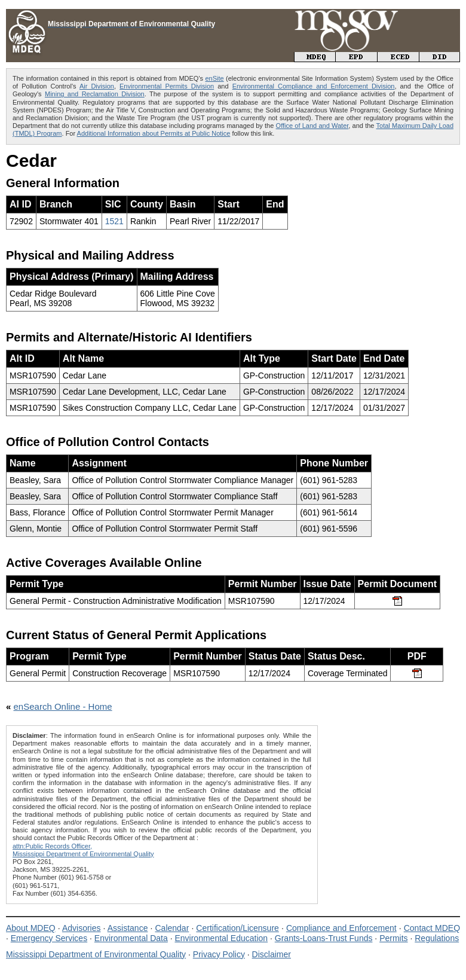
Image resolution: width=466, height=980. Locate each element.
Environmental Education (221, 938)
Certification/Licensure (237, 928)
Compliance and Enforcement (341, 928)
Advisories (82, 928)
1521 (114, 221)
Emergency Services (49, 938)
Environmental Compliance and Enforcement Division (314, 86)
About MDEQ (31, 928)
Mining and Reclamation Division (95, 94)
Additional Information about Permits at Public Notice (154, 133)
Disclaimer (272, 954)
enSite (214, 78)
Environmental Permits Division (167, 86)
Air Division (97, 86)
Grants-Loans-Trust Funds (324, 938)
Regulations (437, 938)
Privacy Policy (219, 954)
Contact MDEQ (432, 928)
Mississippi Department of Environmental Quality (96, 954)
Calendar (172, 928)
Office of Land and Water (312, 126)
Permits (393, 938)
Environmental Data (131, 938)
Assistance (128, 928)
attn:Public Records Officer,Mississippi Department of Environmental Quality (83, 850)
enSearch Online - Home (63, 706)
